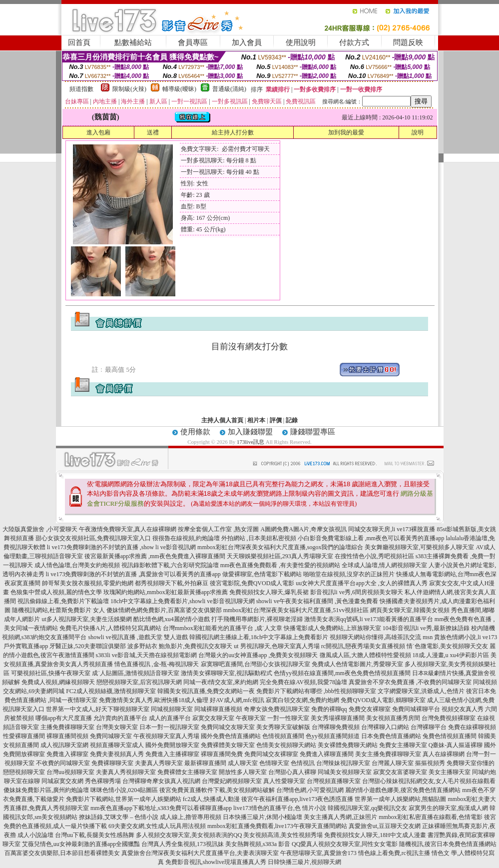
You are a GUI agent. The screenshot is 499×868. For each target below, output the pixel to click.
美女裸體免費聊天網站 (348, 745)
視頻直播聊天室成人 (117, 745)
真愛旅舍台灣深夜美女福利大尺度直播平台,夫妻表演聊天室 (200, 853)
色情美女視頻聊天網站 (286, 745)
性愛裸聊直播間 (24, 736)
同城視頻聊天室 (172, 709)
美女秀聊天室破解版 (283, 727)
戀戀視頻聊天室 (24, 772)
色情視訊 (303, 763)
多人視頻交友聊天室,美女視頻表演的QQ (189, 835)
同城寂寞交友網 (62, 781)
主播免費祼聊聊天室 (67, 727)
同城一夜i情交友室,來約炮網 (221, 682)
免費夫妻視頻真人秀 (117, 754)
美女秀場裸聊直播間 (338, 718)
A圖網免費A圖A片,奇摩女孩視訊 (303, 529)
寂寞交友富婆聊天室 (400, 772)
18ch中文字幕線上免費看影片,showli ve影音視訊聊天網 (183, 601)
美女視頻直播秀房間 (393, 718)
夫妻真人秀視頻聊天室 (126, 772)
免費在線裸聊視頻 (472, 727)
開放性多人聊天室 (243, 772)
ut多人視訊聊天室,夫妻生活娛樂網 (86, 619)
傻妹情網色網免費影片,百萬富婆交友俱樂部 (164, 610)
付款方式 (354, 42)
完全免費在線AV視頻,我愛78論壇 (303, 682)
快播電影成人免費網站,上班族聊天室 (332, 628)
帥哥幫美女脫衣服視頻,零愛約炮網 (88, 583)
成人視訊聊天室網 (64, 745)
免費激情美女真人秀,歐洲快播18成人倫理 (154, 700)
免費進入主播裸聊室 (172, 754)
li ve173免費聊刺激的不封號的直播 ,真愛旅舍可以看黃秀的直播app (133, 574)
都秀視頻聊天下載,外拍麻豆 (172, 583)
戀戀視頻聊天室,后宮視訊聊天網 (139, 682)
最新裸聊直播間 (205, 763)
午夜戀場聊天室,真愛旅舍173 (318, 853)
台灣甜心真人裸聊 (292, 772)
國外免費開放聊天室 (172, 745)
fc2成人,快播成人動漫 (211, 799)
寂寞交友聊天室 (213, 718)
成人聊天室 (243, 763)
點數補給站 (133, 42)
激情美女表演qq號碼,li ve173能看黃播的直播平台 (369, 619)
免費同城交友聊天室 (228, 727)
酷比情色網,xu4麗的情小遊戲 (172, 619)
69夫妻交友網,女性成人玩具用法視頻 (157, 826)
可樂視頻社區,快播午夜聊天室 (51, 673)
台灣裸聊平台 (429, 727)
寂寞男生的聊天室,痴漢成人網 (448, 808)
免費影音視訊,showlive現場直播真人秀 (216, 862)
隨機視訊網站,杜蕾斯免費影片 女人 (58, 610)
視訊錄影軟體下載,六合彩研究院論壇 (170, 565)
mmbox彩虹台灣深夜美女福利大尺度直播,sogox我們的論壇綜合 (280, 547)
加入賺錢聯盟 (250, 432)
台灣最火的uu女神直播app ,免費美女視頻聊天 (258, 655)
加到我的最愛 (346, 132)
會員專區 (193, 42)
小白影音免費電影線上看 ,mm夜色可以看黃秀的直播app (371, 538)
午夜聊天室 (251, 718)
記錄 (292, 420)
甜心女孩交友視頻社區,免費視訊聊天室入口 (93, 538)
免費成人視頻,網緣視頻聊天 (58, 682)
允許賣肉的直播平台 (120, 718)
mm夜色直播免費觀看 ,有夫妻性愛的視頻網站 (280, 565)
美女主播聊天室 (450, 772)
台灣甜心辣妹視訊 (386, 781)
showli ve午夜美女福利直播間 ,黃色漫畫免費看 (317, 601)
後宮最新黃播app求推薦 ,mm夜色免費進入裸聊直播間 (155, 556)
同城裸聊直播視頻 (218, 709)
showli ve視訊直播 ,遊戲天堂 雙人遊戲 (138, 637)
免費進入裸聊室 (67, 754)
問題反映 (408, 42)
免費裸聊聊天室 (112, 763)
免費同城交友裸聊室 (271, 754)
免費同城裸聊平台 (416, 709)
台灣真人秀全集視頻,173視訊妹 (183, 844)
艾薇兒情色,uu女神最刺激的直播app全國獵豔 (81, 844)
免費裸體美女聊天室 (228, 745)
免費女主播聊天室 (403, 745)
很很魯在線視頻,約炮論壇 (186, 538)
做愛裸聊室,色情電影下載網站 (262, 574)
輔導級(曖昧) (179, 89)
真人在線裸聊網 (444, 754)
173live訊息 (250, 442)
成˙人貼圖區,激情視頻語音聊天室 (136, 673)
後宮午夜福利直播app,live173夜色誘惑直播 (297, 799)
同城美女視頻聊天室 (345, 772)
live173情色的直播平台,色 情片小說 (280, 808)
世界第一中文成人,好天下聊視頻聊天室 (98, 709)
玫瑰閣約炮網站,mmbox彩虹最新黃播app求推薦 (166, 592)
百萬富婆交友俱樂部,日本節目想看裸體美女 (62, 853)
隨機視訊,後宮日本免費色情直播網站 (448, 844)
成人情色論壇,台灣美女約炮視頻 (77, 565)
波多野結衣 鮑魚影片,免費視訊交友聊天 (180, 646)
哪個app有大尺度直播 (64, 718)
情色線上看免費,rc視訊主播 (394, 853)
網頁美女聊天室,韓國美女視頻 (410, 610)
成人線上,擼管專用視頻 (191, 817)
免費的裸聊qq (329, 709)
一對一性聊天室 (288, 718)
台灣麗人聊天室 (393, 763)
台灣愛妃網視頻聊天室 (232, 781)
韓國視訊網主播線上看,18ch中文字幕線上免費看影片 (259, 637)
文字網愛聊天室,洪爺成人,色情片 (421, 691)
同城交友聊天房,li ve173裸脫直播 (392, 529)
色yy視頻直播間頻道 (333, 736)
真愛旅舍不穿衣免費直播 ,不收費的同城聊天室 (410, 682)
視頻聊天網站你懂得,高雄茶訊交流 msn (381, 637)
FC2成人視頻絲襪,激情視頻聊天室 (111, 691)
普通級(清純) (229, 89)
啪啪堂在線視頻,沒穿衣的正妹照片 (349, 574)
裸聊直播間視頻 (67, 736)
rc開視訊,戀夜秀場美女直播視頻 (363, 646)
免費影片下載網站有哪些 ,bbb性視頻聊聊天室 (316, 691)
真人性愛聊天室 (284, 781)
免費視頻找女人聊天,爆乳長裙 (269, 592)
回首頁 (79, 42)
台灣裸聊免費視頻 (336, 727)
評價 (276, 420)
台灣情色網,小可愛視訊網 (310, 790)
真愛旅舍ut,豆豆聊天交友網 (385, 826)
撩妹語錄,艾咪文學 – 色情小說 (119, 817)
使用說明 (301, 42)
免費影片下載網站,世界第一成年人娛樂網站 (124, 799)
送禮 (153, 132)
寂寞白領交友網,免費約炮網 (302, 700)
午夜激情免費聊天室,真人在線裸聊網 (128, 529)
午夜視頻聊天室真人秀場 (166, 736)
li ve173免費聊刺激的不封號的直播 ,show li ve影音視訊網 (121, 547)
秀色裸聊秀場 (103, 781)
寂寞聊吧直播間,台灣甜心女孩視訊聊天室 (255, 664)
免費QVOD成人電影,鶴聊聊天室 (383, 700)
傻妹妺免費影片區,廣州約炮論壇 (46, 790)
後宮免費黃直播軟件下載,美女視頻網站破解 (217, 790)
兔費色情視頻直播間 (450, 736)
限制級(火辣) (129, 89)
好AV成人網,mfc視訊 (237, 700)
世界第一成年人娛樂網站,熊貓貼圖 (400, 799)
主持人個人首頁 (222, 420)
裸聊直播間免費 (222, 754)
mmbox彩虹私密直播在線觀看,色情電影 (431, 817)
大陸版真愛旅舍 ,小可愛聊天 (40, 529)
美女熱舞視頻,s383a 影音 (258, 844)
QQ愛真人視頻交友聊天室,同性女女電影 (345, 844)
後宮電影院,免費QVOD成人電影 (252, 583)
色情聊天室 (274, 763)
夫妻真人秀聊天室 (159, 763)
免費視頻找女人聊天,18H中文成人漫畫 (375, 835)
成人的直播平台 (170, 718)
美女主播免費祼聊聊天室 (388, 754)
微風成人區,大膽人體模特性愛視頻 (365, 655)
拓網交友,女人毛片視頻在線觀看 (453, 781)
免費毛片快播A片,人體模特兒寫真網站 (111, 628)
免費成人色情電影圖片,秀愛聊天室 (357, 664)
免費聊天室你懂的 (471, 763)
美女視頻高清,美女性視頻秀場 (283, 835)
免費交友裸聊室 (370, 709)
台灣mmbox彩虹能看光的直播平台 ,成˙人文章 (223, 628)
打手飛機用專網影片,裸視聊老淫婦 (257, 619)
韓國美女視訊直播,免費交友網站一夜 (206, 691)
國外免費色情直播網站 (231, 736)
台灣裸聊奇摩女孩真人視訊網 (161, 781)
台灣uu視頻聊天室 (70, 772)
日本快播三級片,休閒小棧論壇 (262, 817)
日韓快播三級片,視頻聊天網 (304, 862)
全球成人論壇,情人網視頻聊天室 (384, 565)
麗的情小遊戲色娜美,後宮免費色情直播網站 (403, 790)
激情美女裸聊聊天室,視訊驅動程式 (227, 673)
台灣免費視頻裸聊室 (449, 718)
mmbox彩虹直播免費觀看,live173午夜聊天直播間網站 (277, 826)
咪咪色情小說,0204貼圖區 (124, 790)
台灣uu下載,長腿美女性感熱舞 (95, 835)
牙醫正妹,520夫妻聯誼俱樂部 (88, 646)
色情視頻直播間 (283, 736)
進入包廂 (98, 132)
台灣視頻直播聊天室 (334, 781)
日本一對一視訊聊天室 (169, 727)
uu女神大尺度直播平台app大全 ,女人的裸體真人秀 (361, 583)
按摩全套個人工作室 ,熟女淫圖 (218, 529)
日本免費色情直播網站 (391, 736)
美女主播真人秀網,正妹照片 (340, 817)
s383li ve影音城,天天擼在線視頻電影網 (147, 655)
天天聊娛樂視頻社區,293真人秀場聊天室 (280, 556)
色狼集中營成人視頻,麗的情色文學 (56, 592)
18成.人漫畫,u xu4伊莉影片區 (451, 655)
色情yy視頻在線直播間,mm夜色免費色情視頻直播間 (342, 673)
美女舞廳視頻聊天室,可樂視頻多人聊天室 (419, 547)
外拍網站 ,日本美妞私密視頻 (259, 538)
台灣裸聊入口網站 (385, 727)
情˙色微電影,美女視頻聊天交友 (447, 646)
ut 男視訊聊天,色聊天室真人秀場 (276, 646)
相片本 (256, 420)
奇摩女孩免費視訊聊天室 (277, 709)
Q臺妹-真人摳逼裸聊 (456, 745)
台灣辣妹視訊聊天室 (343, 763)
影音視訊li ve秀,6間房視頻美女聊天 (357, 592)
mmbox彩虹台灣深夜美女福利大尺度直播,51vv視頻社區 (296, 610)
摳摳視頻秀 (430, 763)
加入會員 (247, 42)
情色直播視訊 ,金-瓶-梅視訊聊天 (157, 664)
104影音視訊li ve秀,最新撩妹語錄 (426, 628)
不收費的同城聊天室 (63, 763)
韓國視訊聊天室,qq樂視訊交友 (367, 808)
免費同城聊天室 (111, 736)
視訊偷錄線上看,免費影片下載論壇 (63, 601)
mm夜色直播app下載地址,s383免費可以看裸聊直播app (161, 808)
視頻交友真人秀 (463, 709)
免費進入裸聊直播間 (327, 754)
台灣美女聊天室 (117, 727)
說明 (418, 132)
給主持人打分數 (233, 132)
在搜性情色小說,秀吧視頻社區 (374, 556)
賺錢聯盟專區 (313, 432)
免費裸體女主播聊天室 (187, 772)
